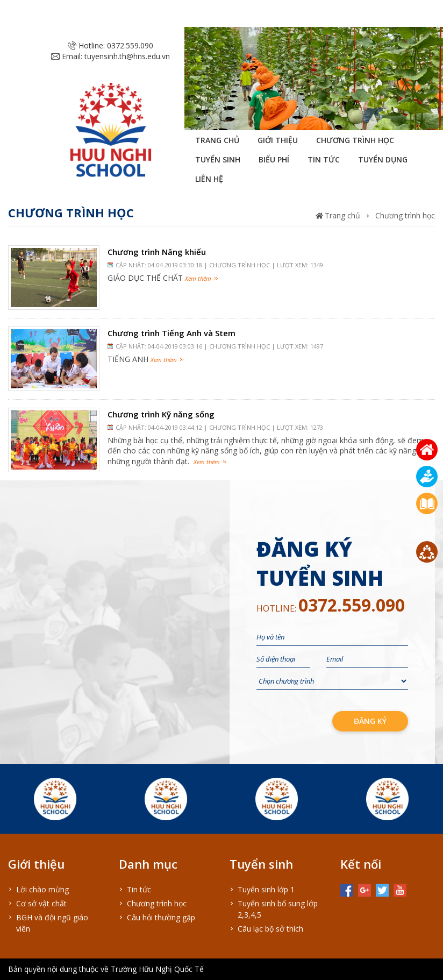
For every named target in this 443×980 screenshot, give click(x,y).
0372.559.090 (130, 45)
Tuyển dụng (383, 159)
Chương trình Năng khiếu (157, 252)
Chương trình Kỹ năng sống (161, 414)
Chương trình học (355, 140)
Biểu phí (274, 159)
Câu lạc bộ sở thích (270, 929)
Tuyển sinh (218, 159)
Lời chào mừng (42, 889)
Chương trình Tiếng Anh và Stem (172, 333)
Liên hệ (209, 179)
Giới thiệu (278, 140)
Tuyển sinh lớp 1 (266, 889)
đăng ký (370, 721)
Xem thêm (198, 278)
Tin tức (324, 159)
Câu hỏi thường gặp (161, 917)
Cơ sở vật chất (41, 903)
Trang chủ (217, 140)
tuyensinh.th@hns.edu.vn (127, 56)
